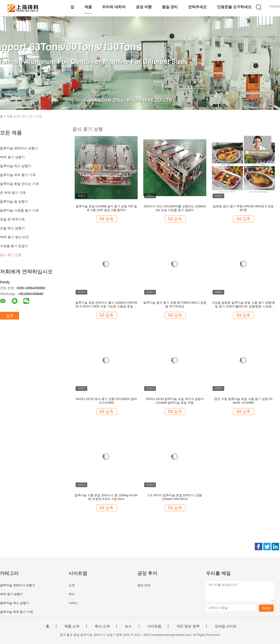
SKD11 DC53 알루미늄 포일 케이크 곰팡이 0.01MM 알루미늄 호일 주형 (175, 401)
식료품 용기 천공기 (14, 246)
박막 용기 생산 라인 (14, 237)
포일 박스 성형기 (12, 228)
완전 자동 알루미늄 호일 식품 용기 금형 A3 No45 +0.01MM (243, 401)
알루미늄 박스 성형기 (16, 166)
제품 (88, 7)
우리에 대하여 (114, 7)
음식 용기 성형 (32, 116)
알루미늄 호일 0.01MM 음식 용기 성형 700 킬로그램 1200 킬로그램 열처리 (106, 208)
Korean (275, 6)
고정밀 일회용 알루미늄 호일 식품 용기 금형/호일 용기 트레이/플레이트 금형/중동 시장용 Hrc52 (243, 305)
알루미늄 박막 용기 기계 (18, 175)
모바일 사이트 (226, 626)
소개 (72, 585)
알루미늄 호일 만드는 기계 (19, 184)
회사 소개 (102, 626)
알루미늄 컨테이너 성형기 (19, 148)
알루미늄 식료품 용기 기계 (19, 210)
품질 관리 (170, 7)
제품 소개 (72, 626)
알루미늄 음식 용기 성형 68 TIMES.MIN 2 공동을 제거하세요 (175, 304)
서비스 (73, 603)
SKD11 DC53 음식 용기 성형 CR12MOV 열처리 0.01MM (106, 401)
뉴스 (128, 626)
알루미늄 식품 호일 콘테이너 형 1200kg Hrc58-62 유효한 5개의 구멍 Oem (106, 497)
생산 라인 (144, 585)
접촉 (10, 316)
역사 (72, 594)
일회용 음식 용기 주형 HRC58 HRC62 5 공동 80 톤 (243, 208)
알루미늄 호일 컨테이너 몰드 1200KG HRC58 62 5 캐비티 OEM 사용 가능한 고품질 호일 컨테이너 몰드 (106, 305)
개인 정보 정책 (188, 626)
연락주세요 (197, 7)
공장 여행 (144, 7)
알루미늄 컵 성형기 (14, 201)
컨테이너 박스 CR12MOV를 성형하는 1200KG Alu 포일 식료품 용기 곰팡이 (175, 208)
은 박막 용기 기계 (13, 193)
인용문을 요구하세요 (234, 7)
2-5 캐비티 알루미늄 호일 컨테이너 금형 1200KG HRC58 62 (175, 497)
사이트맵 (154, 626)
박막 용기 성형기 (12, 157)
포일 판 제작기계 (12, 219)
